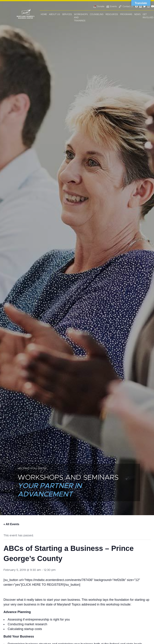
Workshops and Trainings (81, 18)
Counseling (97, 14)
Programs (126, 14)
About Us (54, 14)
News (137, 14)
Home (44, 14)
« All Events (11, 524)
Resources (112, 14)
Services (67, 14)
